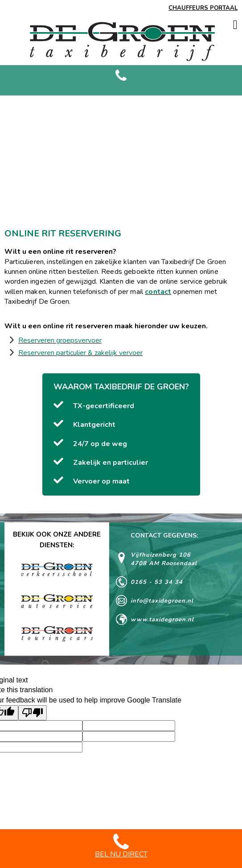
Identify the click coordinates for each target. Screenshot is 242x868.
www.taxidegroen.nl (162, 620)
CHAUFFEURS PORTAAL (203, 8)
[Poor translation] (33, 713)
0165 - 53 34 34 (157, 582)
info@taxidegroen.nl (162, 601)
